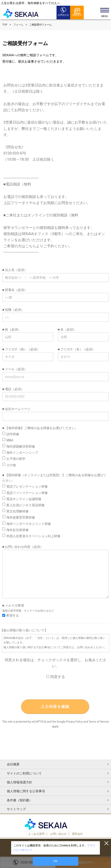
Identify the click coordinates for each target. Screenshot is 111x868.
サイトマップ (16, 809)
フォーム (18, 25)
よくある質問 (36, 834)
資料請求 (77, 15)
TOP (5, 25)
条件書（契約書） (20, 800)
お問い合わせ (58, 834)
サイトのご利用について (24, 773)
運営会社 (77, 834)
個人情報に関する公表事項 (26, 791)
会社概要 (13, 764)
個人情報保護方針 (20, 782)
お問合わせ (63, 15)
